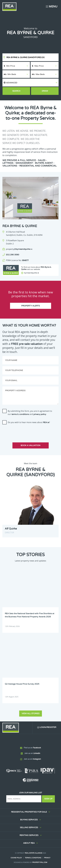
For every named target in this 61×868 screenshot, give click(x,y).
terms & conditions (20, 414)
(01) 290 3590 (13, 255)
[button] (30, 83)
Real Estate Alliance (34, 853)
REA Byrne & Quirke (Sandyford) (25, 57)
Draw (45, 91)
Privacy (47, 858)
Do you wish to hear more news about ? (29, 422)
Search (16, 91)
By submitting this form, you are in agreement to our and (30, 413)
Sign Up (48, 799)
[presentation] (21, 431)
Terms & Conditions (33, 858)
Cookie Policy (16, 858)
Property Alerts (31, 306)
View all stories (31, 714)
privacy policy (40, 414)
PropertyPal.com (40, 862)
